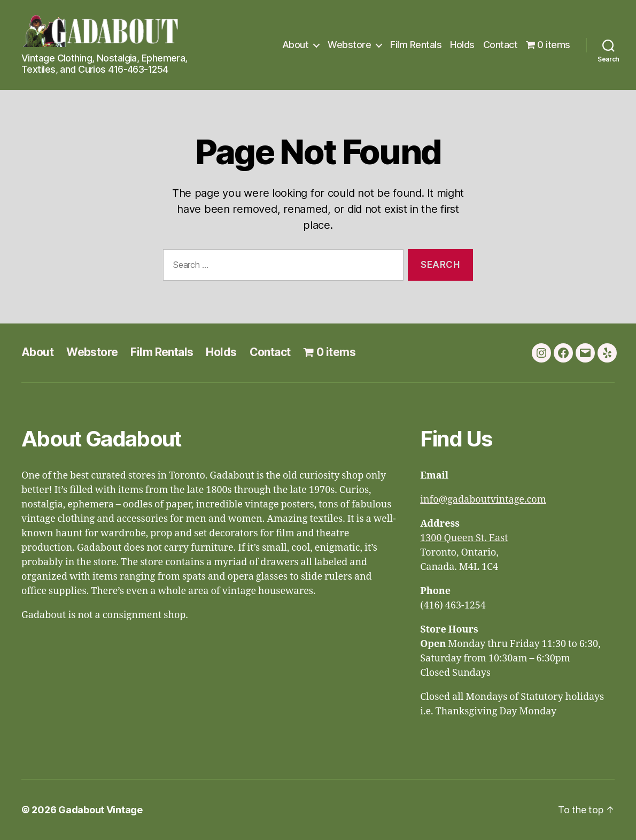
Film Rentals (416, 45)
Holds (462, 45)
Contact (501, 45)
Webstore (349, 45)
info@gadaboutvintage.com (483, 500)
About (296, 45)
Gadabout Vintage (100, 810)
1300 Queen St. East (464, 538)
